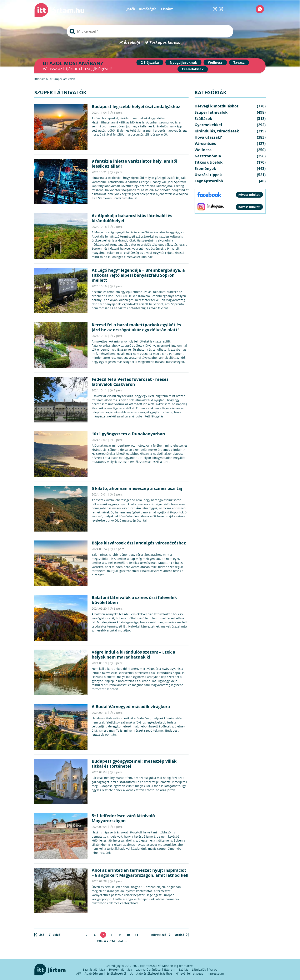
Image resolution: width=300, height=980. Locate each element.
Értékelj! (132, 43)
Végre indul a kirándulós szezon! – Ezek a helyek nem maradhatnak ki (133, 654)
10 (128, 935)
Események (205, 168)
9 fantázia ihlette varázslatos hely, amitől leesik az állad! (134, 164)
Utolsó (180, 935)
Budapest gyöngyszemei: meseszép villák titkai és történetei (134, 764)
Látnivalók (199, 969)
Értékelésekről (116, 973)
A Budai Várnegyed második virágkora (131, 707)
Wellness (215, 62)
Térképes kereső (165, 43)
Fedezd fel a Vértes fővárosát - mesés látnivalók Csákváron (130, 382)
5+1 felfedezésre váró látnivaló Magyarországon (123, 818)
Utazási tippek (208, 175)
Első (41, 935)
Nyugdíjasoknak (183, 62)
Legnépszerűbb (209, 181)
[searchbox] (150, 31)
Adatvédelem (94, 973)
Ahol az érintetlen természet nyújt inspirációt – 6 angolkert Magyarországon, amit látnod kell (140, 873)
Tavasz (239, 62)
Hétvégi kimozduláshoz (217, 106)
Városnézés (205, 143)
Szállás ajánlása (94, 969)
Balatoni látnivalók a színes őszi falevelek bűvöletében (134, 600)
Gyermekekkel (208, 125)
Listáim (167, 9)
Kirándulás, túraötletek (217, 131)
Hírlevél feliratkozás (189, 973)
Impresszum (215, 973)
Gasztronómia (208, 156)
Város (213, 969)
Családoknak (193, 69)
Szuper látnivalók (211, 112)
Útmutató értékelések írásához (151, 973)
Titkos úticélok (209, 162)
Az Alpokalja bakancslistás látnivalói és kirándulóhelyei (132, 218)
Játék (131, 9)
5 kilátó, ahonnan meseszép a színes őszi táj (137, 488)
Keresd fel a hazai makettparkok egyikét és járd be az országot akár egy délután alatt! (136, 327)
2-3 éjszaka (150, 62)
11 (136, 935)
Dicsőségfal (148, 9)
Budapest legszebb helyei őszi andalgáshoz (136, 106)
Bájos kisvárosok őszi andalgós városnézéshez (139, 543)
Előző (57, 935)
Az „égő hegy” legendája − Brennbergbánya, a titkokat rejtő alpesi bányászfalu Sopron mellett (138, 275)
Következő (159, 935)
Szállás (184, 969)
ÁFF (79, 973)
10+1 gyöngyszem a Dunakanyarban (128, 434)
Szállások (203, 118)
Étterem (170, 969)
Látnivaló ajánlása (148, 969)
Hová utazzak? (208, 137)
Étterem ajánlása (120, 969)
